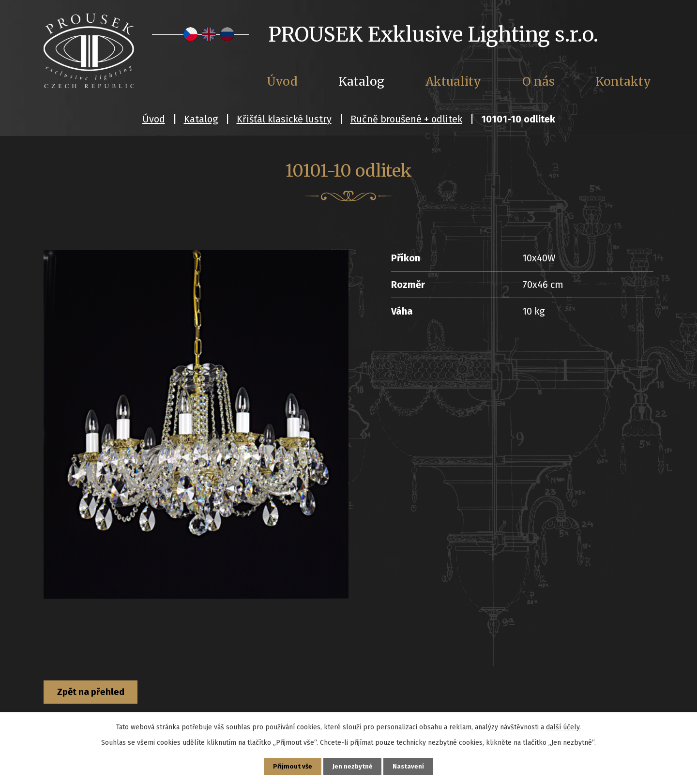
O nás (538, 82)
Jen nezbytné (353, 765)
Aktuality (453, 82)
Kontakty (623, 82)
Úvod (154, 119)
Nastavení (410, 765)
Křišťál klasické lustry (284, 119)
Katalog (201, 119)
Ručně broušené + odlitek (406, 119)
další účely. (563, 725)
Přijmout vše (291, 765)
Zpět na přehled (98, 693)
